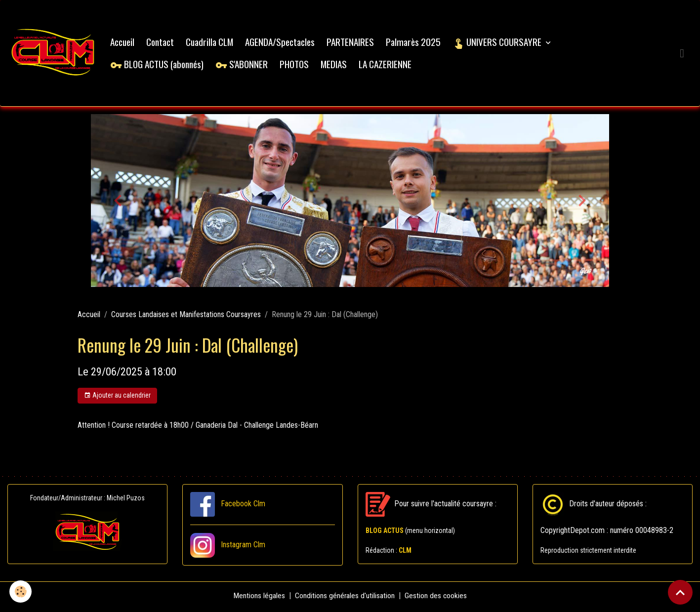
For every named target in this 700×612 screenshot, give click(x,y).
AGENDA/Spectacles (282, 43)
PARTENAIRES (353, 43)
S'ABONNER (244, 65)
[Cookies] (21, 592)
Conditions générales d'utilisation (345, 598)
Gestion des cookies (436, 598)
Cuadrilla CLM (212, 43)
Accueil (125, 43)
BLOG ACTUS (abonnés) (159, 65)
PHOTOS (297, 65)
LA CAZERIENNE (388, 65)
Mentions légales (259, 598)
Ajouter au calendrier (117, 398)
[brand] (54, 54)
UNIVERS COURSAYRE (500, 43)
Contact (163, 43)
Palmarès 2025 (416, 43)
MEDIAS (336, 65)
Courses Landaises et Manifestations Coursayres (186, 317)
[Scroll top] (680, 592)
